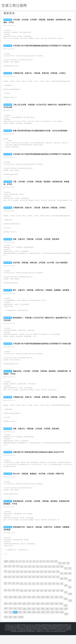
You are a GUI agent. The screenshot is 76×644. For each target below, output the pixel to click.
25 (42, 576)
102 (10, 607)
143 (66, 618)
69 (14, 593)
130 (6, 618)
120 (24, 613)
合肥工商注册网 (33, 636)
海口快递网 (21, 639)
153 (48, 622)
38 (26, 581)
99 (66, 602)
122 (33, 613)
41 (38, 581)
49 (70, 583)
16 (6, 576)
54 (22, 586)
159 (10, 627)
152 (43, 622)
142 (61, 618)
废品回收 (48, 634)
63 (58, 586)
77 (46, 593)
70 (18, 593)
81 (62, 593)
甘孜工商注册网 (18, 638)
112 (57, 607)
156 (62, 622)
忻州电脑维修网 (28, 639)
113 (61, 607)
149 (29, 622)
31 (66, 578)
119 (20, 613)
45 (54, 581)
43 (46, 581)
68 (10, 593)
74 (34, 593)
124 (43, 613)
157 (66, 623)
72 (26, 593)
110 (47, 607)
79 (54, 593)
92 (38, 600)
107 (34, 607)
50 (6, 586)
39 (30, 581)
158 (6, 627)
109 (43, 607)
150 (34, 622)
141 (57, 618)
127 (56, 613)
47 (62, 583)
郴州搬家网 (40, 636)
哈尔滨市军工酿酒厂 (12, 639)
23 (34, 576)
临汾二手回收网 (37, 639)
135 (29, 618)
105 (24, 607)
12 (56, 571)
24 (38, 576)
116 (6, 613)
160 (15, 627)
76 (42, 593)
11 (52, 571)
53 (18, 586)
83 (70, 597)
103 (15, 607)
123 (38, 613)
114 (66, 608)
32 (70, 578)
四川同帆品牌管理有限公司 (31, 637)
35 (14, 581)
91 (34, 600)
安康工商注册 (8, 20)
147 (20, 622)
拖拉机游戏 (26, 638)
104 (20, 607)
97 (58, 600)
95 (50, 600)
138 (43, 618)
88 (22, 600)
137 (38, 618)
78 (50, 593)
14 (64, 573)
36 (18, 581)
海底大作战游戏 (42, 637)
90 (30, 600)
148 (25, 622)
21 (26, 576)
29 (58, 576)
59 (42, 586)
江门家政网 (37, 640)
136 (34, 618)
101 (6, 607)
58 (38, 586)
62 (54, 586)
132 (15, 618)
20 (22, 576)
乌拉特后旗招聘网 (54, 640)
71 (22, 593)
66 (70, 590)
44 (50, 581)
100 (70, 604)
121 (29, 613)
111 (52, 607)
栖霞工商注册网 (42, 638)
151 (39, 622)
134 (24, 618)
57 (34, 586)
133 (20, 618)
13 (60, 573)
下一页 (21, 627)
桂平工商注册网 (24, 636)
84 (6, 600)
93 (42, 600)
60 (46, 586)
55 (26, 586)
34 (10, 581)
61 (50, 586)
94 (46, 600)
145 (10, 622)
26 (46, 576)
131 (10, 618)
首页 (6, 571)
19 (18, 576)
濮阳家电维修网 (57, 636)
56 (30, 586)
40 (34, 581)
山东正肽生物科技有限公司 (54, 637)
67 (6, 593)
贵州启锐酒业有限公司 (53, 638)
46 (58, 581)
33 (6, 581)
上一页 (12, 571)
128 (61, 613)
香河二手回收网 (45, 640)
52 (14, 586)
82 (66, 595)
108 (38, 607)
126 (52, 613)
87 (18, 600)
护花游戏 (54, 634)
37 (22, 581)
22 (30, 576)
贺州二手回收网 (46, 639)
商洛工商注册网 (15, 636)
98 (62, 600)
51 (10, 586)
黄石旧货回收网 (65, 636)
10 (48, 571)
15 (68, 573)
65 (66, 588)
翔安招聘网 (62, 640)
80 (58, 593)
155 (57, 622)
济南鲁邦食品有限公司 (17, 637)
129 (66, 615)
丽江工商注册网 (33, 638)
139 (47, 618)
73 (30, 593)
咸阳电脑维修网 (21, 640)
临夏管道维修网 (48, 636)
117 (10, 613)
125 (47, 613)
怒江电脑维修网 (30, 640)
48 (66, 583)
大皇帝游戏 (11, 638)
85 (10, 600)
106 (29, 607)
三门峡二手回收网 (55, 639)
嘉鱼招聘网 (65, 634)
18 (14, 576)
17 (10, 576)
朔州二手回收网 (64, 639)
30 (62, 576)
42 (42, 581)
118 (15, 613)
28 (54, 576)
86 (14, 600)
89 (26, 600)
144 (6, 622)
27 (50, 576)
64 (62, 588)
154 (52, 622)
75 (38, 593)
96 (54, 600)
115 (70, 610)
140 (52, 618)
